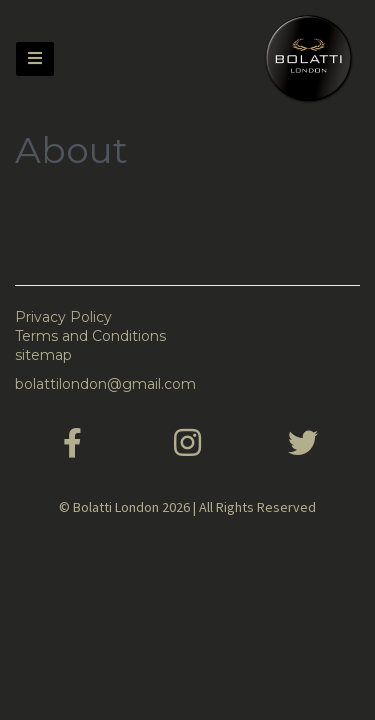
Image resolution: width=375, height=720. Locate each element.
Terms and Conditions (90, 336)
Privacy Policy (63, 317)
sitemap (43, 355)
